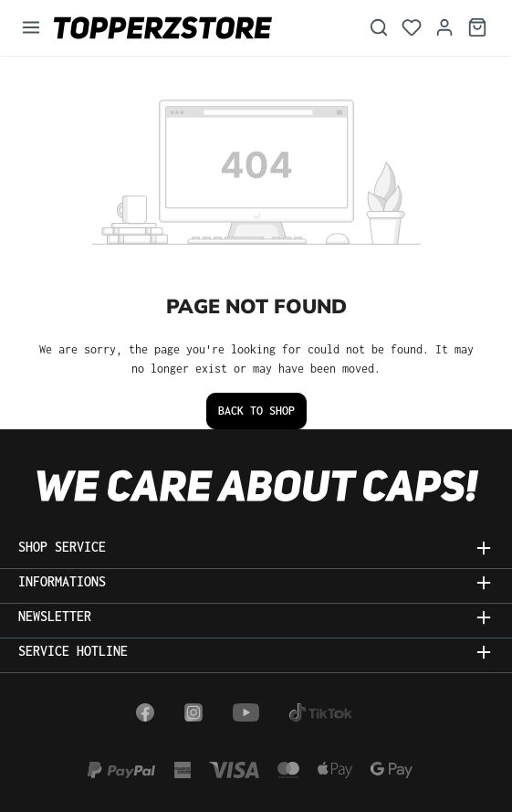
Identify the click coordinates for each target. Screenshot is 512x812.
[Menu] (31, 28)
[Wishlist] (412, 28)
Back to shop (256, 411)
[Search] (379, 28)
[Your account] (444, 28)
